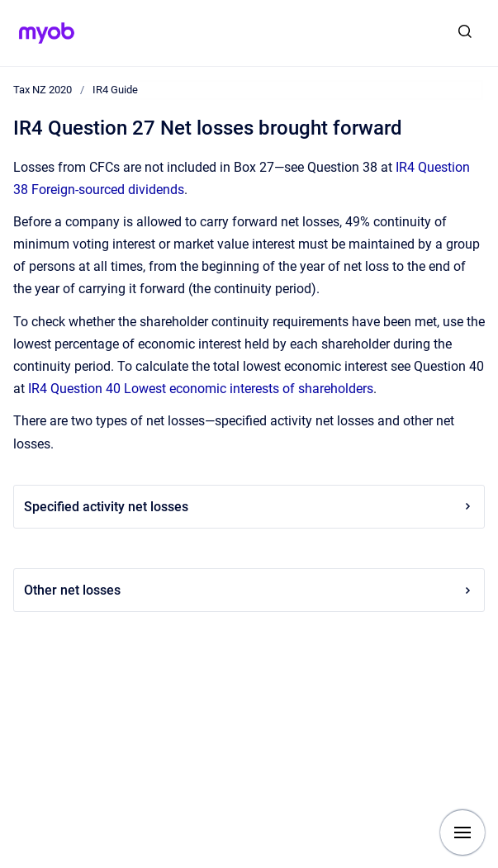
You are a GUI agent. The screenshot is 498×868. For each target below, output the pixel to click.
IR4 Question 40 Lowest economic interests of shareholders (201, 389)
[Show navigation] (462, 832)
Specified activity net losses (249, 507)
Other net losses (249, 590)
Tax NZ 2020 (43, 90)
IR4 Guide (115, 90)
